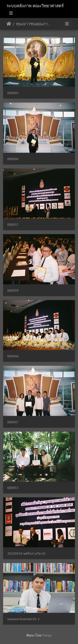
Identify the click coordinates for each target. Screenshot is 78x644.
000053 (13, 488)
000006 (13, 159)
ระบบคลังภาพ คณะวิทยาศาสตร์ (35, 6)
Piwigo (47, 635)
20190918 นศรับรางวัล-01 (27, 554)
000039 (13, 291)
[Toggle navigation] (11, 13)
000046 (13, 356)
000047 (13, 422)
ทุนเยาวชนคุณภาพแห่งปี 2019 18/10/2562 (33, 24)
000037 (13, 225)
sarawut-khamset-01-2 (23, 619)
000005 (13, 93)
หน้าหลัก (9, 24)
